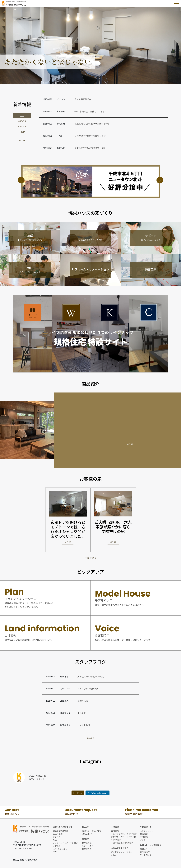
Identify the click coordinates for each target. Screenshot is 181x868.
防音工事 (57, 846)
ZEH (55, 851)
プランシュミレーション (122, 852)
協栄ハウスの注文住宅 (91, 831)
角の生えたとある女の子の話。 (92, 676)
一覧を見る (91, 558)
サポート (57, 837)
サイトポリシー (147, 855)
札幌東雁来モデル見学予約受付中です (92, 124)
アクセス (144, 840)
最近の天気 (83, 701)
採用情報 (144, 837)
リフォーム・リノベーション (65, 843)
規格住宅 (87, 834)
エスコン (82, 713)
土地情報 (115, 831)
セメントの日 (84, 725)
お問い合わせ (146, 849)
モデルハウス (88, 846)
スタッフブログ (147, 831)
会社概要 (144, 834)
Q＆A (113, 855)
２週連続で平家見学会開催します (90, 136)
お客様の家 (87, 843)
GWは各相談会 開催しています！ (91, 111)
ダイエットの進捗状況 (88, 688)
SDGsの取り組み (60, 849)
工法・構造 (58, 834)
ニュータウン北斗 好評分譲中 (124, 834)
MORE (22, 140)
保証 (55, 840)
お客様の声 (87, 849)
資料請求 (145, 852)
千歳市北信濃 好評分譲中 (122, 843)
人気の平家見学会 (83, 99)
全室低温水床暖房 (60, 831)
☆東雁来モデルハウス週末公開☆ (90, 148)
